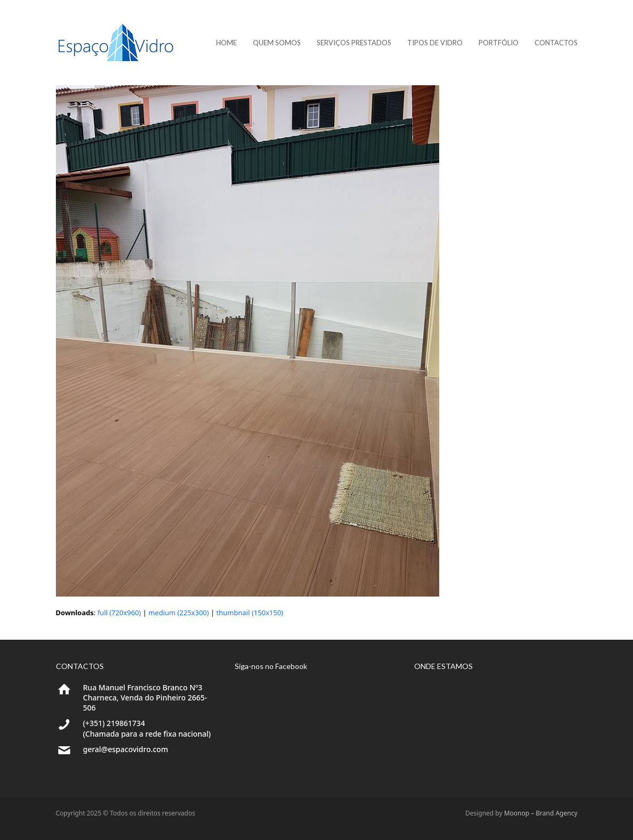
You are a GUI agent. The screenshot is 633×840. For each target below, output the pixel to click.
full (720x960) (119, 613)
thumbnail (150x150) (250, 613)
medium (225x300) (179, 613)
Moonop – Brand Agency (541, 813)
